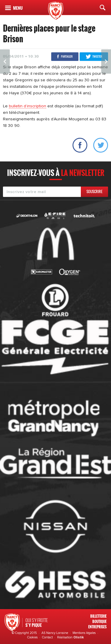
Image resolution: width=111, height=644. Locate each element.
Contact (47, 637)
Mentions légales (84, 633)
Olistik (79, 637)
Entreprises (97, 627)
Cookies (32, 637)
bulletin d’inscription (28, 106)
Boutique (99, 621)
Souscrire (94, 191)
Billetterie (98, 616)
